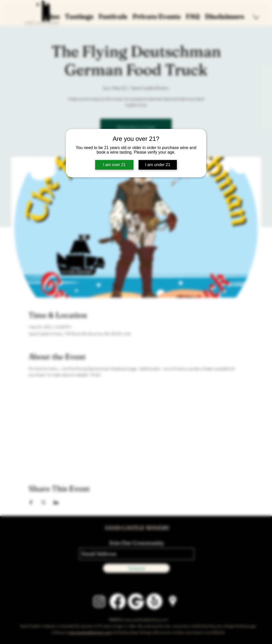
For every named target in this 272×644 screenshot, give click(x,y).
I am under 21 (158, 165)
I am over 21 (114, 165)
